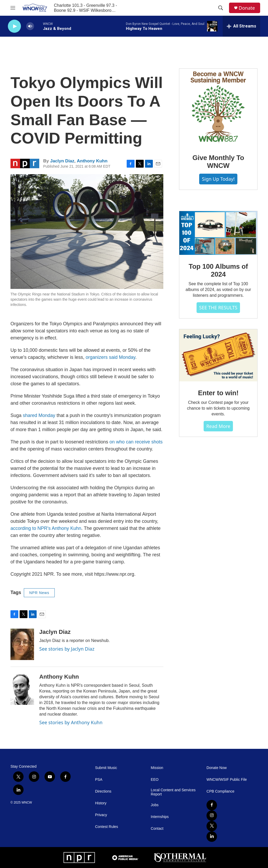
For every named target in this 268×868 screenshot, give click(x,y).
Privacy (101, 815)
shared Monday (39, 415)
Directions (103, 791)
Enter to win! (218, 393)
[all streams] (241, 26)
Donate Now (217, 768)
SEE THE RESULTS (218, 307)
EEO (155, 780)
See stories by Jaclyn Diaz (67, 649)
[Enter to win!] (218, 355)
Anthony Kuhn (92, 161)
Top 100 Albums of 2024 (218, 270)
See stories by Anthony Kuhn (71, 722)
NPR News (39, 593)
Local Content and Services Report (173, 792)
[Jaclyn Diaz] (22, 644)
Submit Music (106, 768)
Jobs (155, 805)
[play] (14, 26)
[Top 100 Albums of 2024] (218, 233)
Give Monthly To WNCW (218, 162)
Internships (160, 817)
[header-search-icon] (221, 8)
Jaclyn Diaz (62, 161)
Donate (247, 8)
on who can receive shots (136, 442)
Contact (157, 829)
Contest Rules (107, 827)
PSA (99, 780)
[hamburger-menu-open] (13, 8)
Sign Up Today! (218, 179)
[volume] (30, 26)
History (101, 803)
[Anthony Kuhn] (22, 689)
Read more (218, 426)
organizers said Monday (110, 357)
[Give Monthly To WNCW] (218, 107)
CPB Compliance (220, 791)
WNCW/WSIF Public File (227, 780)
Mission (157, 768)
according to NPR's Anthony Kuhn (46, 528)
